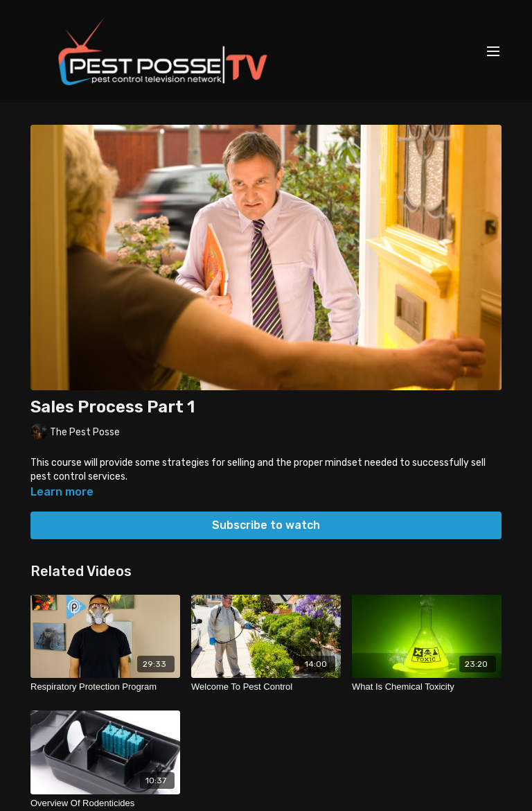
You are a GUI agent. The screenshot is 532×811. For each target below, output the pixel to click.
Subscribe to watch (266, 525)
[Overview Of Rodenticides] (105, 803)
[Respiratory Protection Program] (105, 687)
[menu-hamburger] (493, 52)
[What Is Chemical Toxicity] (427, 687)
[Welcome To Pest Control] (266, 687)
